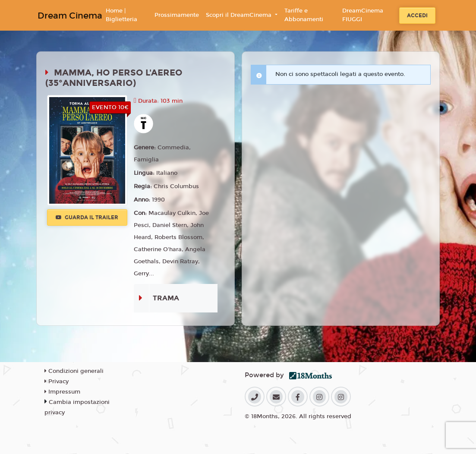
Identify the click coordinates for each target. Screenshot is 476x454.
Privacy (57, 381)
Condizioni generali (74, 371)
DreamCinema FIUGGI (363, 15)
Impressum (62, 392)
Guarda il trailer (87, 218)
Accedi (417, 16)
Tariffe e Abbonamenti (304, 15)
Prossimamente (177, 15)
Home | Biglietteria (121, 15)
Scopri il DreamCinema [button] (240, 15)
